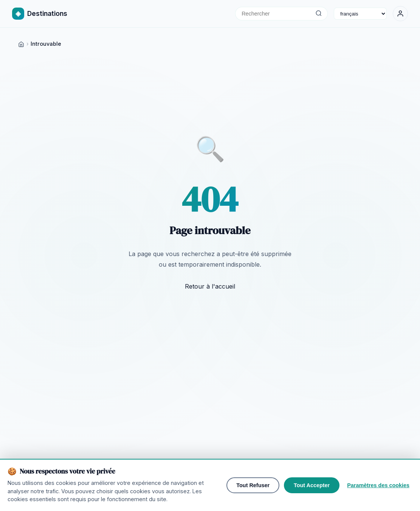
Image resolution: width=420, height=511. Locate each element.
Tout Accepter (312, 485)
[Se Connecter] (400, 14)
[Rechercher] (318, 14)
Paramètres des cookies (378, 485)
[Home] (21, 44)
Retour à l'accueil (210, 286)
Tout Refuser (253, 485)
